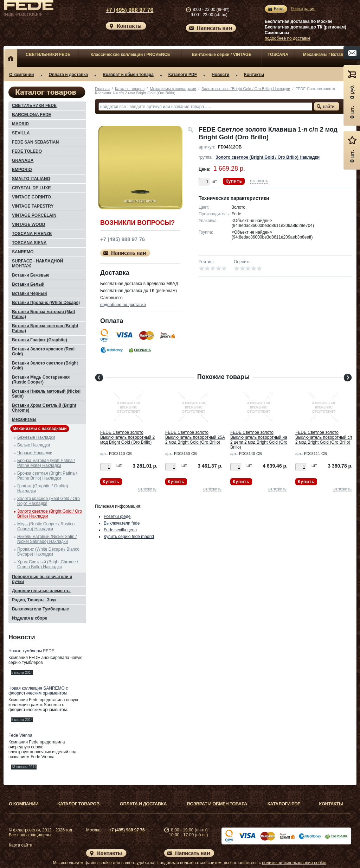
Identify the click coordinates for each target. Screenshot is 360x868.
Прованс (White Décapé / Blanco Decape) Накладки (48, 552)
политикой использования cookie (294, 863)
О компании (22, 75)
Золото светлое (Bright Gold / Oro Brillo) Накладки (246, 89)
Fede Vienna (20, 735)
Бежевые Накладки (36, 437)
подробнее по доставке (288, 38)
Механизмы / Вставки (326, 55)
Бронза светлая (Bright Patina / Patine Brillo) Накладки (47, 476)
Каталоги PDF (183, 75)
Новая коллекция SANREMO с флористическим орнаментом (38, 691)
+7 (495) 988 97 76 (123, 10)
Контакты (254, 75)
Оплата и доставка (69, 75)
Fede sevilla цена (120, 530)
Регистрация (303, 9)
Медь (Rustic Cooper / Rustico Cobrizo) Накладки (46, 526)
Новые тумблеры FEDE (31, 651)
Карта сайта (21, 845)
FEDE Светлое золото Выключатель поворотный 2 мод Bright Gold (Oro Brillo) (127, 437)
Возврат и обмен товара (128, 75)
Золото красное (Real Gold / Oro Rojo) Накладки (49, 501)
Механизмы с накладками (173, 89)
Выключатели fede (122, 523)
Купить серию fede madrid (129, 537)
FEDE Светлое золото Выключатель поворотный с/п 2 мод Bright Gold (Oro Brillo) (324, 437)
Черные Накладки (35, 453)
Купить (234, 181)
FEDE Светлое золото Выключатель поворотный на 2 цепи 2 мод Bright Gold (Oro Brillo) (259, 440)
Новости (220, 75)
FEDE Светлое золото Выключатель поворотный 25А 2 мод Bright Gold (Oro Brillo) (195, 437)
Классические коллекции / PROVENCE (130, 55)
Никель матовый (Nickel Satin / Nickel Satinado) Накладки (47, 539)
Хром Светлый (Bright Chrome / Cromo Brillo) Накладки (48, 564)
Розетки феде (117, 517)
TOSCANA (278, 55)
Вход (279, 9)
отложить (259, 181)
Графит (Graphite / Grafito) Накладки (43, 488)
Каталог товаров (130, 89)
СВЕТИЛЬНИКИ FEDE (48, 55)
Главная (102, 89)
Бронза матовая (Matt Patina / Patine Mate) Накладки (46, 463)
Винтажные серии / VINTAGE (221, 55)
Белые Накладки (34, 445)
